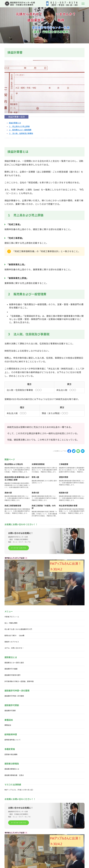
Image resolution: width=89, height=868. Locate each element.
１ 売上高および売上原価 (19, 126)
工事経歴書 (64, 464)
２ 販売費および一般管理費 (20, 130)
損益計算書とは (15, 123)
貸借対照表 (64, 477)
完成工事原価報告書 (13, 506)
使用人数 (35, 477)
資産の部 (8, 493)
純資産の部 (64, 493)
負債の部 (35, 493)
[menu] (83, 4)
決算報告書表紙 (38, 464)
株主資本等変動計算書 (68, 506)
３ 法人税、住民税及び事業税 (21, 133)
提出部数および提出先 (14, 464)
